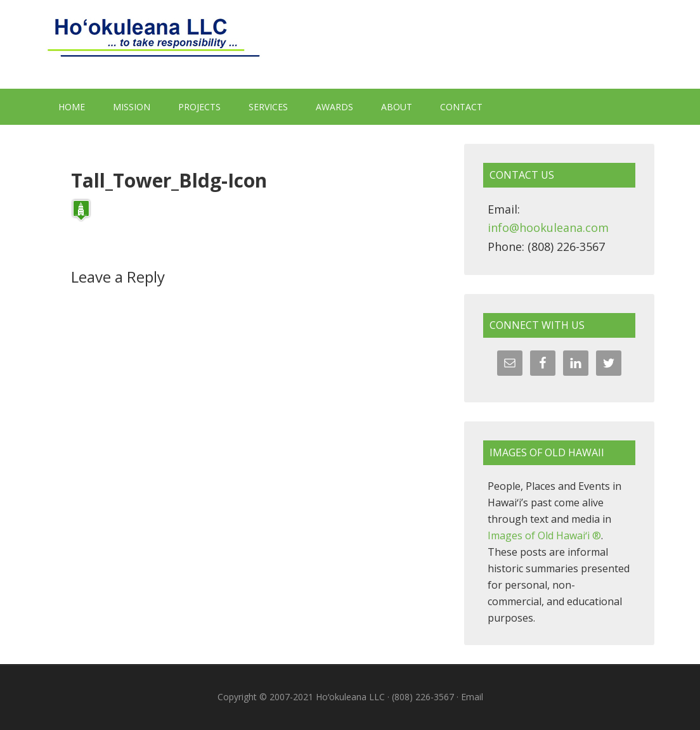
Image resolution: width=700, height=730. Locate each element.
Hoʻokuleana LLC (350, 44)
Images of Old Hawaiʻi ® (544, 535)
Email (472, 697)
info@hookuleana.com (548, 227)
